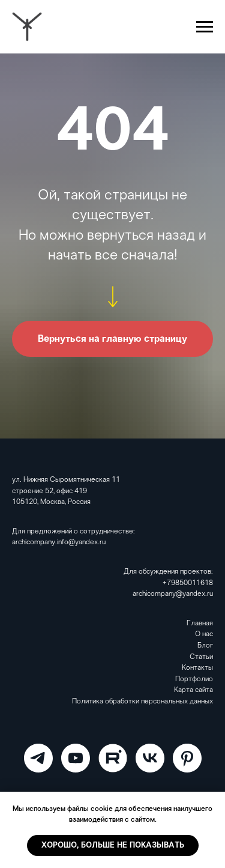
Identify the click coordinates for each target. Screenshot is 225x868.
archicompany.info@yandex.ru (59, 542)
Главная (200, 624)
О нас (204, 634)
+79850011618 (188, 583)
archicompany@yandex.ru (173, 594)
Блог (205, 646)
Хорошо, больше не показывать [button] (113, 845)
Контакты (197, 668)
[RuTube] (113, 758)
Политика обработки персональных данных (142, 702)
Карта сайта (193, 690)
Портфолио (194, 679)
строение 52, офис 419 (49, 491)
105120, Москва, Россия (51, 502)
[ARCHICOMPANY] (38, 758)
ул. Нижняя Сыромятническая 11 (66, 480)
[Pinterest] (187, 758)
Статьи (201, 657)
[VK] (150, 758)
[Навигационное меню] (205, 27)
